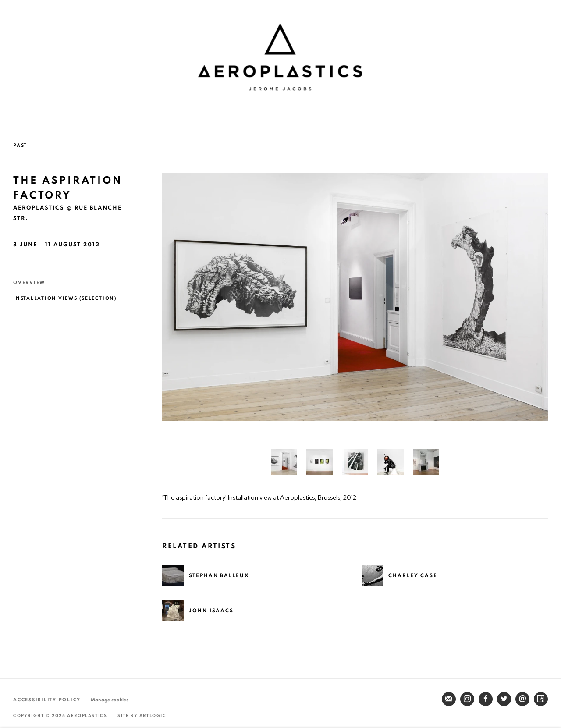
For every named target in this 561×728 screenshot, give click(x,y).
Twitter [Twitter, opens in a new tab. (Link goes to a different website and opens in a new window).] (504, 699)
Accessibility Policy (47, 700)
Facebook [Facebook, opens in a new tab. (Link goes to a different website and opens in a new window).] (486, 699)
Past (20, 145)
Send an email (522, 699)
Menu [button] (533, 68)
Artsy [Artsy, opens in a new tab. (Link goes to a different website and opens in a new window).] (541, 699)
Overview (29, 282)
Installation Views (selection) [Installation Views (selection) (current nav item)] (65, 298)
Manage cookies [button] (110, 700)
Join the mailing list (449, 699)
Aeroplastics (280, 57)
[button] (284, 462)
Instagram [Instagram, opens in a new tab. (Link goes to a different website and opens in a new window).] (467, 699)
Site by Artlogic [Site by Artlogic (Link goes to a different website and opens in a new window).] (142, 716)
